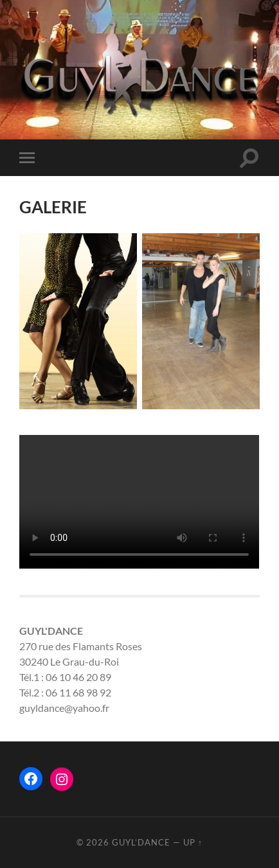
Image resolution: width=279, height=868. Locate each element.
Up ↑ (193, 842)
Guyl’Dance (141, 842)
